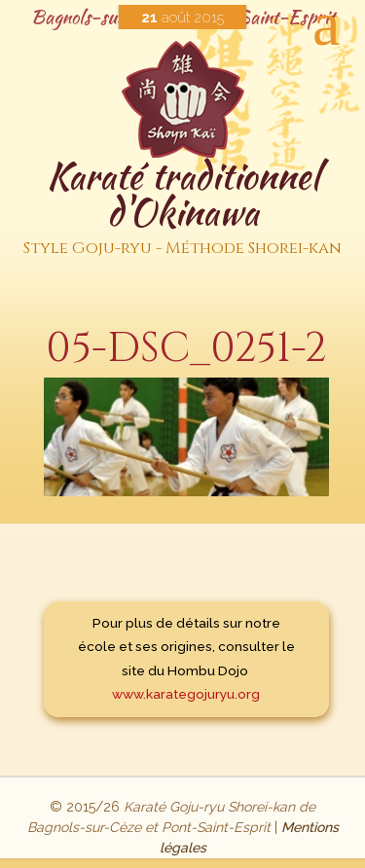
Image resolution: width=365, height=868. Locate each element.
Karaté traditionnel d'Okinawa (182, 208)
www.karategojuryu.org (186, 694)
